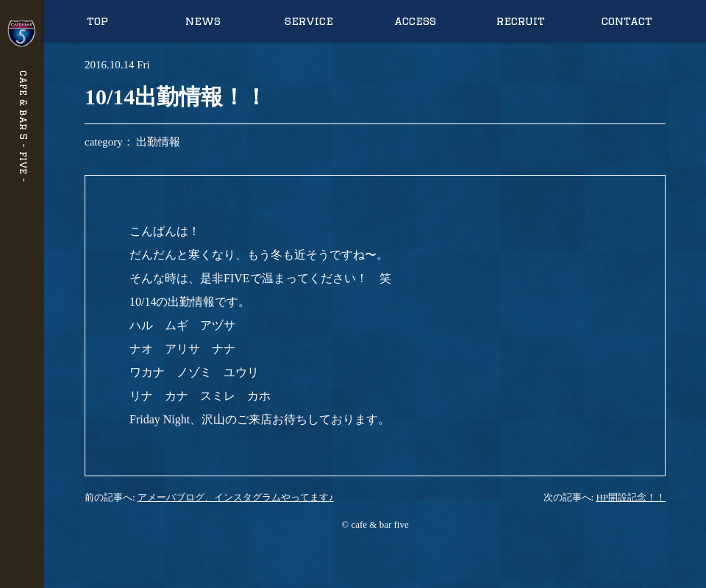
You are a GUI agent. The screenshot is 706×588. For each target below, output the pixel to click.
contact (627, 21)
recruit (521, 21)
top (97, 21)
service (309, 21)
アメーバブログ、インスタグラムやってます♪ (236, 497)
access (415, 21)
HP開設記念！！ (631, 497)
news (203, 21)
